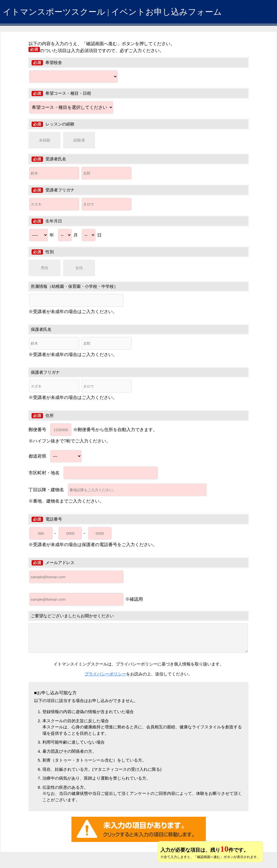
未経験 (45, 140)
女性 (79, 268)
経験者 (79, 140)
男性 (45, 268)
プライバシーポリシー (105, 674)
